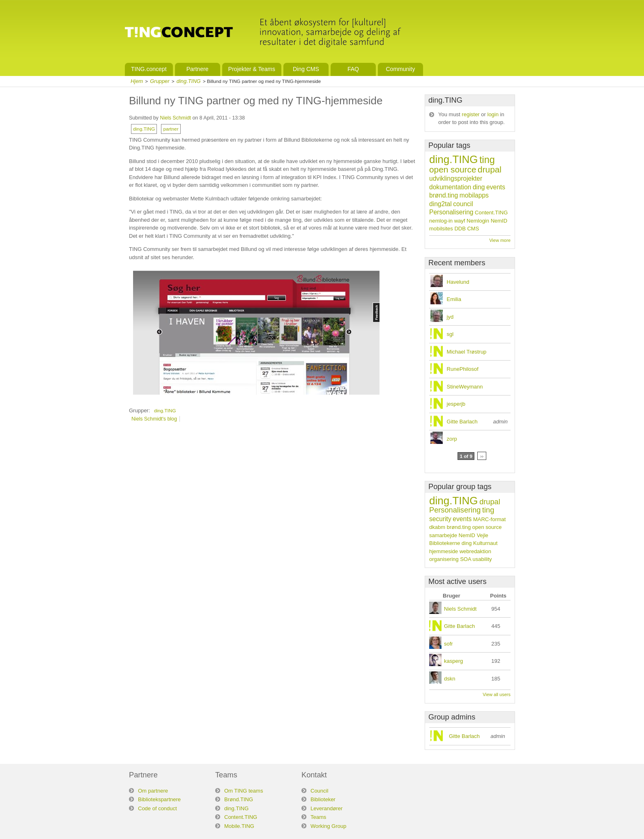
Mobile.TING (239, 826)
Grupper (160, 81)
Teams (318, 817)
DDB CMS (467, 229)
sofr (448, 644)
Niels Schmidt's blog (154, 419)
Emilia (454, 299)
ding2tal (440, 204)
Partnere (198, 69)
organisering (444, 559)
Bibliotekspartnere (159, 799)
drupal (490, 169)
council (463, 204)
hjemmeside (444, 551)
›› (482, 456)
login (493, 114)
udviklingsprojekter (456, 178)
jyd (450, 317)
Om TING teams (244, 791)
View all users (497, 694)
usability (482, 559)
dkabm (437, 527)
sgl (450, 334)
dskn (450, 679)
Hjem (137, 81)
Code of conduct (158, 808)
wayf (460, 221)
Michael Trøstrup (467, 352)
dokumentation (450, 187)
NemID (499, 221)
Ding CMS (306, 69)
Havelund (458, 282)
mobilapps (474, 195)
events (496, 187)
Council (319, 791)
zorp (452, 439)
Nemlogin (478, 221)
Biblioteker (323, 799)
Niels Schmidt (175, 118)
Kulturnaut (485, 543)
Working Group (328, 826)
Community (400, 69)
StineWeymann (465, 387)
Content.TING (491, 213)
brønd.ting (444, 195)
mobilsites (441, 229)
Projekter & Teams (252, 69)
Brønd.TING (239, 799)
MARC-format (489, 519)
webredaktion (475, 551)
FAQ (353, 69)
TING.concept (149, 69)
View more (500, 240)
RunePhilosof (463, 369)
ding (479, 187)
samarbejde (443, 535)
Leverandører (327, 808)
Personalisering (451, 212)
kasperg (453, 661)
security (440, 519)
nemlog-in (441, 221)
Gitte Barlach (462, 422)
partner (171, 129)
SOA (466, 559)
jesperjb (456, 404)
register (470, 114)
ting (487, 160)
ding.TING (189, 81)
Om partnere (153, 791)
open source (453, 169)
